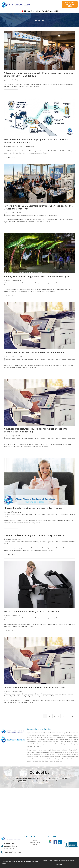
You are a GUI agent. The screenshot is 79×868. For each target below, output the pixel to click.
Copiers (64, 283)
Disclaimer (59, 864)
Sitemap (45, 861)
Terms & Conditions (54, 861)
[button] (46, 4)
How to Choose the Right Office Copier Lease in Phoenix (34, 353)
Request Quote (35, 842)
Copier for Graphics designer (45, 694)
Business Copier (11, 215)
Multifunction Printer (49, 696)
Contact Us (35, 845)
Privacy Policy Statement (68, 861)
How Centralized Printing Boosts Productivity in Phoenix (34, 535)
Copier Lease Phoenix (32, 215)
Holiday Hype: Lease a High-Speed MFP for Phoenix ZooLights (37, 276)
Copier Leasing (43, 215)
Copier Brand (20, 215)
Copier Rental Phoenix (16, 696)
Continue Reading (12, 90)
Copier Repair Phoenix (30, 696)
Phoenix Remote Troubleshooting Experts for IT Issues (33, 508)
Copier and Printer (22, 283)
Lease (35, 840)
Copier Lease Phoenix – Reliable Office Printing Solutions (34, 688)
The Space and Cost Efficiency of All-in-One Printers (32, 611)
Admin (8, 80)
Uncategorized (29, 80)
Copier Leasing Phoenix (53, 283)
